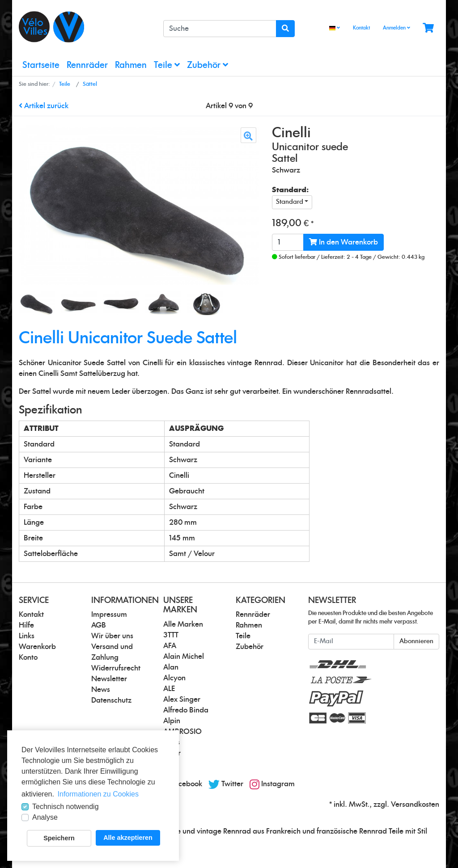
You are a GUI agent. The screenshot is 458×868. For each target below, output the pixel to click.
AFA (170, 646)
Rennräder (87, 65)
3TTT (171, 635)
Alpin (172, 721)
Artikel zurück (44, 106)
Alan (171, 667)
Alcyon (174, 678)
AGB (99, 625)
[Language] (335, 28)
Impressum (109, 615)
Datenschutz (111, 700)
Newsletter (109, 679)
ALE (169, 689)
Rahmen (131, 65)
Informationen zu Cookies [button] (98, 794)
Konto (28, 657)
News (101, 690)
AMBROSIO (182, 732)
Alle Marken (183, 624)
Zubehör (208, 65)
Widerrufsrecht (116, 668)
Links (27, 636)
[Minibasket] (428, 28)
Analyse (45, 817)
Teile (167, 65)
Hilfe (26, 625)
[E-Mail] (351, 642)
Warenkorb (37, 647)
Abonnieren (416, 641)
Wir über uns (112, 636)
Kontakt (361, 28)
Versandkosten (415, 805)
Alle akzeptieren (128, 838)
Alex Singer (182, 699)
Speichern (59, 838)
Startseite (41, 65)
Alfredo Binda (186, 710)
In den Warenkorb (343, 242)
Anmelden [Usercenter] (397, 28)
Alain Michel (184, 657)
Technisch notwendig (66, 807)
